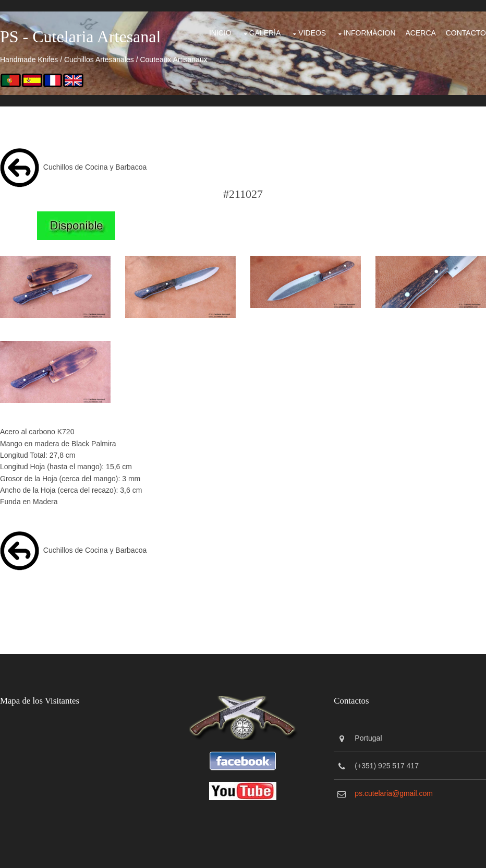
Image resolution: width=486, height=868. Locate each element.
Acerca (420, 33)
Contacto (466, 33)
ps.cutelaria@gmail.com (394, 793)
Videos (312, 33)
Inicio (220, 33)
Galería (265, 33)
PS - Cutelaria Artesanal (80, 37)
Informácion (370, 33)
